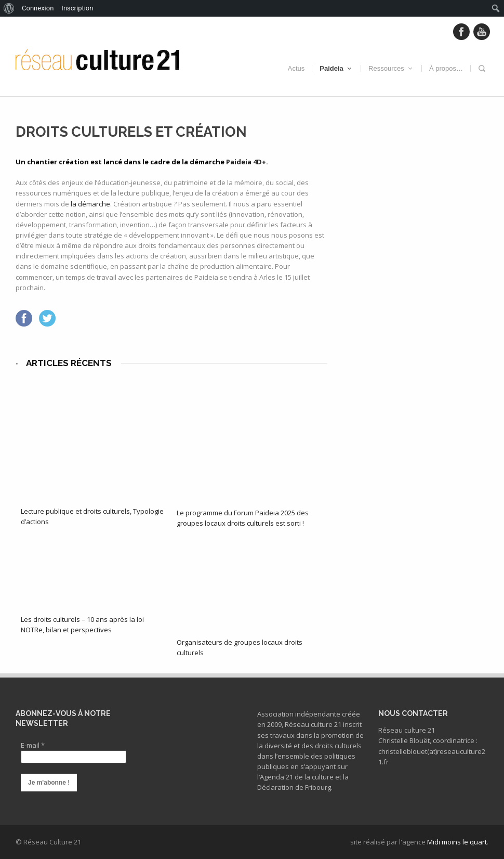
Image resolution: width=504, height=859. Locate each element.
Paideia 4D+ (246, 162)
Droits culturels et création (131, 132)
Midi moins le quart (457, 842)
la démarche (90, 204)
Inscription (77, 8)
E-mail (33, 745)
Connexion (38, 8)
